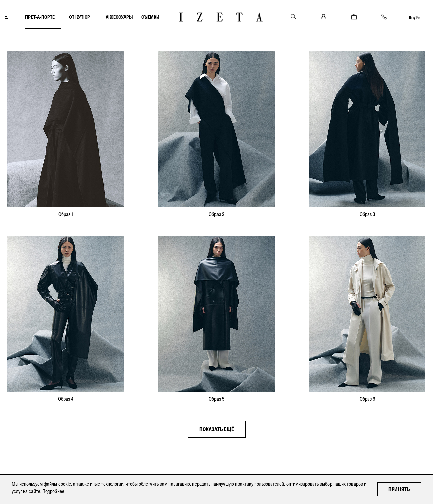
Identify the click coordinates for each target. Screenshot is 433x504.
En (418, 18)
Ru (411, 18)
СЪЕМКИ (150, 17)
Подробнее (53, 491)
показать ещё (217, 429)
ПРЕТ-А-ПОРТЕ (40, 17)
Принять (399, 489)
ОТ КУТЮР (80, 17)
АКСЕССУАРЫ (119, 17)
